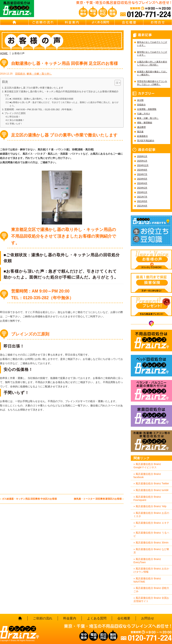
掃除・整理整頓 (145, 123)
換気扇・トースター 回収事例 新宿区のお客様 (98, 499)
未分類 (140, 100)
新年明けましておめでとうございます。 (152, 54)
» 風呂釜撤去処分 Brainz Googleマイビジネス (147, 466)
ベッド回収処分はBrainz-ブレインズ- (151, 366)
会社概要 (129, 22)
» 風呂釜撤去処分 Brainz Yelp (150, 506)
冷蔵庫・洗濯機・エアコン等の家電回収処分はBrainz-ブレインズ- (151, 441)
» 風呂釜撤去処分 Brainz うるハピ (151, 534)
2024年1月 (142, 192)
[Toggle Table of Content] (116, 83)
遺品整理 (141, 127)
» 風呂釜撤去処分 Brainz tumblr (151, 490)
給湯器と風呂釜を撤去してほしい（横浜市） (152, 73)
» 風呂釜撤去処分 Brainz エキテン (151, 524)
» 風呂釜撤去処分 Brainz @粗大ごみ (151, 590)
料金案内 (72, 22)
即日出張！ (15, 117)
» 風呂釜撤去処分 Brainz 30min (151, 543)
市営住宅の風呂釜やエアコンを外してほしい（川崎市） (152, 83)
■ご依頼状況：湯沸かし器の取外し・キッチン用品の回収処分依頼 (41, 99)
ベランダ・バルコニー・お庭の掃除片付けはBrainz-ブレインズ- (151, 391)
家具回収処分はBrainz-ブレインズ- (151, 416)
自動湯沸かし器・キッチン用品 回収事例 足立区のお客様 (64, 63)
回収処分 (20, 74)
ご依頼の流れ (43, 22)
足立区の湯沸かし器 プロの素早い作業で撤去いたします (34, 88)
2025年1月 (142, 161)
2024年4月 (142, 183)
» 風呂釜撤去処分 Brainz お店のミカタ (151, 515)
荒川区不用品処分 (146, 141)
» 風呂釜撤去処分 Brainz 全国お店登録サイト (151, 599)
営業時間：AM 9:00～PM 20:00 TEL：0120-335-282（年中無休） (39, 109)
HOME (14, 22)
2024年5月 (142, 179)
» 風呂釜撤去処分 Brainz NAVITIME (147, 580)
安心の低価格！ (17, 120)
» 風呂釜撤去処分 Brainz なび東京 (151, 551)
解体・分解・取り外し (39, 74)
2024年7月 (142, 174)
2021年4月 (142, 206)
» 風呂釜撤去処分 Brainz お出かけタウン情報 (151, 570)
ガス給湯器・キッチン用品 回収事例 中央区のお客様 (29, 499)
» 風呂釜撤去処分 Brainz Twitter (151, 483)
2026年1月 (142, 156)
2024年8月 (142, 170)
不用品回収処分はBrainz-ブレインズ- (151, 340)
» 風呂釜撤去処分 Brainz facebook (147, 476)
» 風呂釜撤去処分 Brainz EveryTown (147, 561)
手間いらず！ (16, 124)
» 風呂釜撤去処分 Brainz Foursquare (147, 498)
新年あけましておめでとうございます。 (152, 44)
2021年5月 (142, 201)
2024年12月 (143, 165)
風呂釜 (140, 132)
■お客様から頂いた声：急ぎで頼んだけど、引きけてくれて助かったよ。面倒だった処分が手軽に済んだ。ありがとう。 (64, 104)
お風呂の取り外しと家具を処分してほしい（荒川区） (152, 63)
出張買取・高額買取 (147, 109)
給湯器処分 (142, 136)
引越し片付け (144, 114)
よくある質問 (100, 22)
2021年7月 (142, 197)
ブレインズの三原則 (15, 113)
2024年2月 (142, 188)
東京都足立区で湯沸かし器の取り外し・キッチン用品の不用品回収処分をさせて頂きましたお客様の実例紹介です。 (62, 93)
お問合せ (158, 22)
